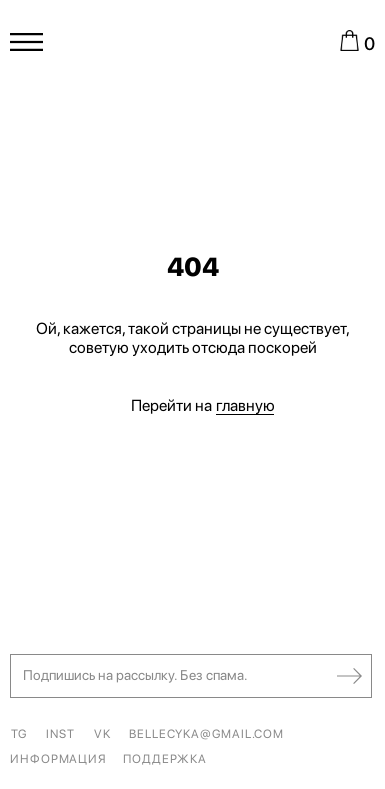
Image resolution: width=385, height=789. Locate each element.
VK (102, 734)
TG (19, 734)
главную (245, 405)
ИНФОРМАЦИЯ (58, 759)
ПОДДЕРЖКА (165, 759)
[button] (196, 676)
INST (60, 734)
